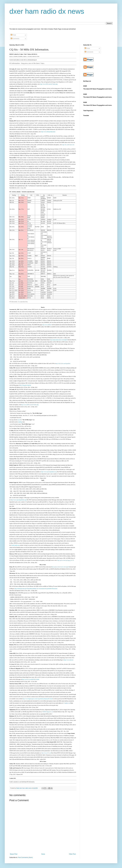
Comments (15, 39)
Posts (13, 35)
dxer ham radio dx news (47, 11)
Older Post (72, 854)
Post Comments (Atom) (25, 857)
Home (43, 854)
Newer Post (14, 854)
